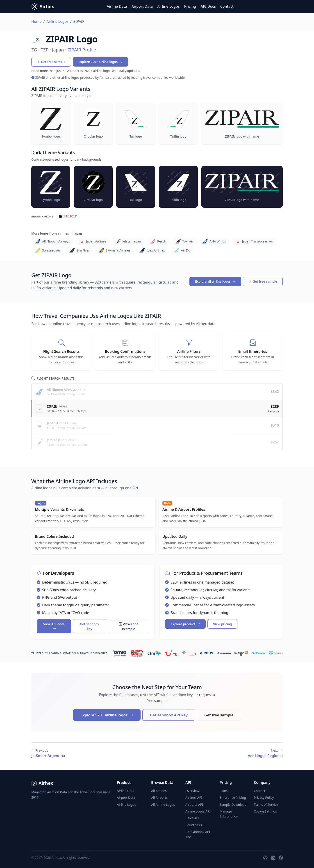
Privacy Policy (264, 798)
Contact (227, 6)
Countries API (195, 825)
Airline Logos (168, 6)
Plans (224, 791)
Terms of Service (266, 805)
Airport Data (142, 6)
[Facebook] (281, 858)
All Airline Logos (163, 805)
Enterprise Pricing (233, 798)
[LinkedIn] (273, 858)
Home (36, 21)
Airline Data (117, 6)
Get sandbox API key (169, 715)
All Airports (159, 798)
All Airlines (159, 791)
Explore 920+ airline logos (100, 62)
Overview (192, 791)
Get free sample (51, 62)
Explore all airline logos (215, 281)
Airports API (194, 805)
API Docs (208, 6)
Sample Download (233, 805)
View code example (129, 626)
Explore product (185, 624)
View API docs (54, 626)
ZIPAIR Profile (82, 50)
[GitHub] (265, 858)
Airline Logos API (198, 811)
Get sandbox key (90, 626)
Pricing (190, 6)
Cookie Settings (265, 811)
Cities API (192, 818)
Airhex (43, 7)
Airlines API (194, 798)
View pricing (222, 624)
